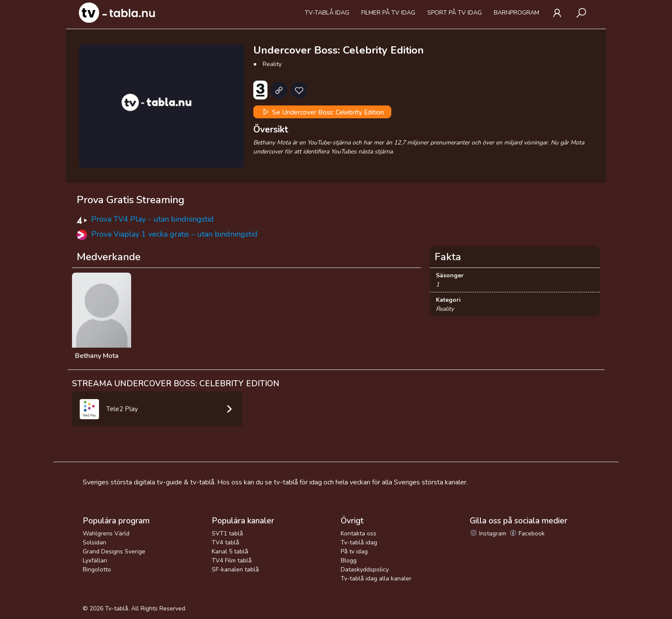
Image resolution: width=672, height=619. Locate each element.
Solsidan (94, 542)
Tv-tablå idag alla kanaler (376, 578)
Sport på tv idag (454, 13)
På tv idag (354, 551)
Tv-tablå (117, 608)
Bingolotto (97, 569)
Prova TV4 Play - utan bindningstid (153, 219)
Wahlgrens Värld (106, 533)
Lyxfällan (95, 560)
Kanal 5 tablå (230, 551)
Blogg (349, 560)
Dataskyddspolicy (365, 569)
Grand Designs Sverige (114, 551)
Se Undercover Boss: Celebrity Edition (322, 112)
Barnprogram (516, 13)
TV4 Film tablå (232, 560)
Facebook (527, 533)
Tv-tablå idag (327, 13)
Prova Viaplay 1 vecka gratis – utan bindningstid (174, 234)
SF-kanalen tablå (235, 569)
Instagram (488, 533)
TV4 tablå (225, 542)
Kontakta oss (358, 533)
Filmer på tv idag (388, 13)
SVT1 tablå (227, 533)
